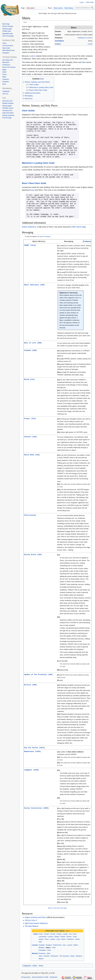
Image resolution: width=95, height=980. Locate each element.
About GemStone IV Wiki (40, 977)
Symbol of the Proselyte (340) (38, 674)
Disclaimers (54, 977)
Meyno (41, 958)
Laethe (53, 939)
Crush (90, 44)
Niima (63, 939)
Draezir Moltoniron (29, 227)
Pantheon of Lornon (85, 38)
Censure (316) (31, 436)
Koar (75, 934)
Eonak (53, 934)
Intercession (30, 515)
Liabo (35, 934)
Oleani (57, 936)
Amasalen (42, 950)
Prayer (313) (30, 418)
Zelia (83, 62)
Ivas (64, 945)
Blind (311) (30, 379)
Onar (49, 950)
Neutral (35, 953)
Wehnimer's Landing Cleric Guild (38, 163)
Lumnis (50, 936)
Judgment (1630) (32, 769)
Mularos (42, 947)
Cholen (47, 934)
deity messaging (45, 236)
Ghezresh (54, 956)
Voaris (77, 939)
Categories (27, 965)
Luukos (32, 56)
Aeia (40, 956)
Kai (70, 934)
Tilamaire (70, 939)
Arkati (48, 931)
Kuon (47, 939)
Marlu (76, 945)
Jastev (65, 934)
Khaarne (79, 956)
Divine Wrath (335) (33, 554)
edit (67, 931)
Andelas (42, 945)
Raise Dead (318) (32, 454)
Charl (41, 934)
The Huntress (64, 956)
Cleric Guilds (28, 111)
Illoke (72, 956)
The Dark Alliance (31, 926)
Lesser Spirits (59, 931)
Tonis (75, 936)
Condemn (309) (31, 350)
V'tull (54, 947)
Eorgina (49, 945)
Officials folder (30, 920)
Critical (58, 44)
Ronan (32, 190)
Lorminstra (42, 936)
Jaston (41, 939)
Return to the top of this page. (58, 908)
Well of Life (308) (33, 343)
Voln (40, 942)
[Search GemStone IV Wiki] (84, 8)
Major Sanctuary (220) (35, 285)
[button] (87, 241)
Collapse (87, 241)
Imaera (59, 934)
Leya (58, 939)
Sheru (48, 947)
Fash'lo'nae (57, 945)
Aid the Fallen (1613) (35, 747)
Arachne (46, 956)
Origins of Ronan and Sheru (35, 917)
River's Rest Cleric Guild (34, 183)
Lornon (35, 945)
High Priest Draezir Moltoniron (36, 923)
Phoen (63, 936)
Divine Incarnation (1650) (36, 808)
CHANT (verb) (30, 245)
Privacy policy (26, 977)
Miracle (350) (31, 685)
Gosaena (42, 953)
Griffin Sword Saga (78, 227)
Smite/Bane (59, 41)
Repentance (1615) (33, 751)
